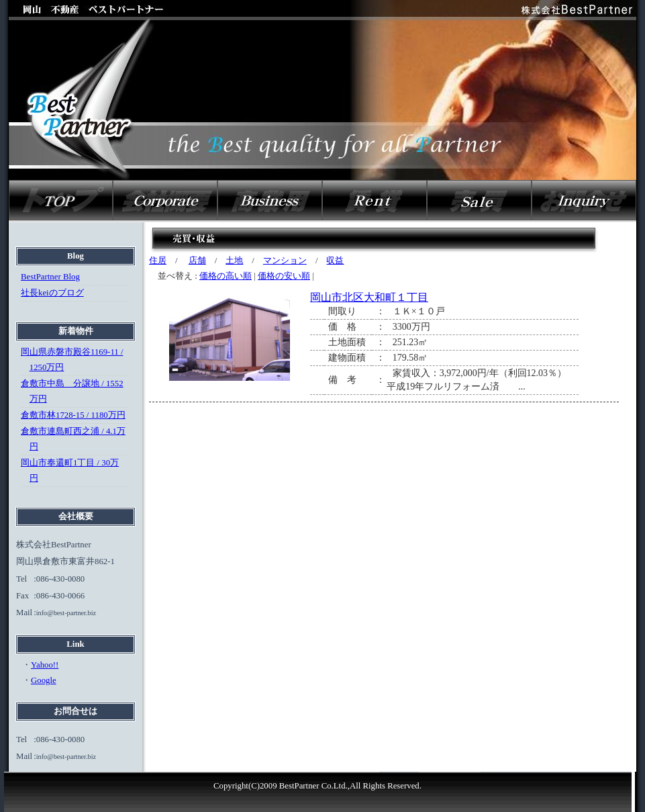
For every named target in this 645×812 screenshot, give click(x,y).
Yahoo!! (45, 665)
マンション (285, 261)
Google (44, 680)
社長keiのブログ (52, 293)
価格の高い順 (226, 276)
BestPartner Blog (50, 277)
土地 (234, 261)
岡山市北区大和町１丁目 (369, 297)
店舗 (197, 261)
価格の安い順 (284, 276)
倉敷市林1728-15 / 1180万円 (73, 415)
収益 (335, 261)
